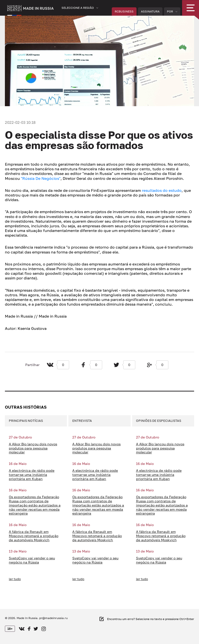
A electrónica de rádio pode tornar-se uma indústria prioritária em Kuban (32, 475)
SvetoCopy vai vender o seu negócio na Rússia (32, 560)
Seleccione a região (78, 8)
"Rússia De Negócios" (41, 178)
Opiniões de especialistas (159, 421)
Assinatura (150, 11)
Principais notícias (26, 421)
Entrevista (82, 421)
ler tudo (15, 579)
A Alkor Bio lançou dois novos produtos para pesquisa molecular (33, 448)
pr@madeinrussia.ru (53, 618)
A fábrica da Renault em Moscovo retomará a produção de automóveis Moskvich (34, 536)
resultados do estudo (162, 190)
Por (170, 11)
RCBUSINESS (124, 11)
